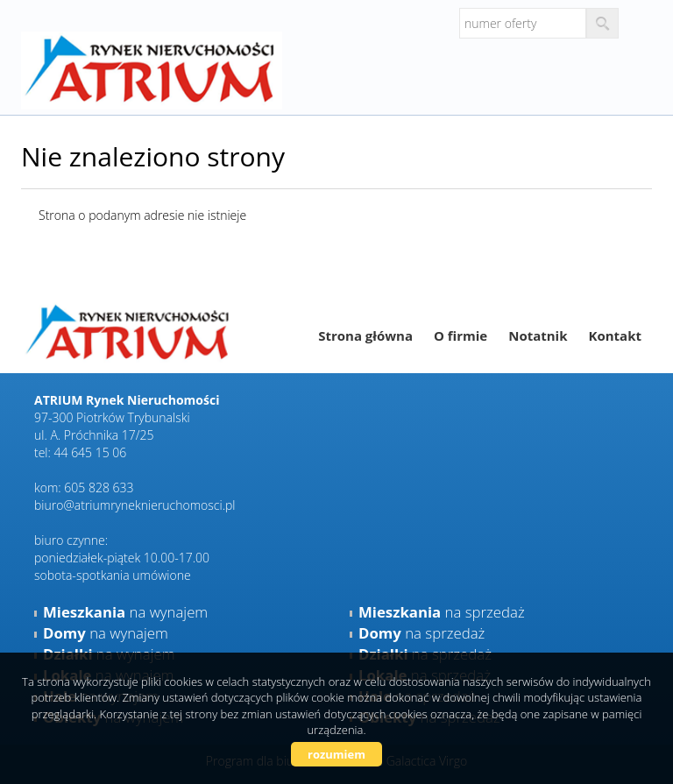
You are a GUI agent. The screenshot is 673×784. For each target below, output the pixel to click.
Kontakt (616, 335)
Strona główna (365, 335)
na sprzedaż (442, 612)
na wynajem (125, 612)
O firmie (460, 335)
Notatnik (538, 335)
